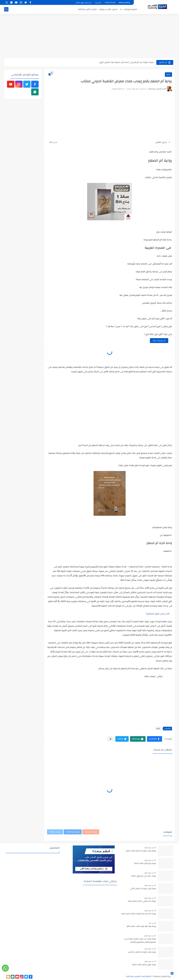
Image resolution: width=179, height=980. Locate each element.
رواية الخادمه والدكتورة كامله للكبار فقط (139, 914)
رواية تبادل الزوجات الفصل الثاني (143, 889)
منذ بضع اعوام (149, 848)
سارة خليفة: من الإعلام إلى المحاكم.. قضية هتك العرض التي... (126, 62)
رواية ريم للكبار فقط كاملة (145, 864)
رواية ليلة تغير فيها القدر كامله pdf (141, 926)
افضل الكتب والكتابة (87, 9)
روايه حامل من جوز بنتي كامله (143, 876)
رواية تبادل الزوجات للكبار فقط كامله (141, 851)
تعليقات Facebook (73, 832)
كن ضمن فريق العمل (83, 3)
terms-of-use (110, 3)
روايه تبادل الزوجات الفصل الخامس (142, 952)
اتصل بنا (98, 3)
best (168, 75)
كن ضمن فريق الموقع (158, 614)
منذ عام (151, 923)
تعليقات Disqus (55, 832)
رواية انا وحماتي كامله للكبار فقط (142, 901)
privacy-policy (124, 3)
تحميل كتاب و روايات (108, 9)
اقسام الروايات (130, 9)
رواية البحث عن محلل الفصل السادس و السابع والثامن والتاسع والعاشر (140, 941)
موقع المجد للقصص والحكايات (138, 976)
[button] (155, 739)
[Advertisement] (89, 36)
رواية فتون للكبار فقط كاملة (144, 965)
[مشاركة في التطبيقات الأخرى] (111, 739)
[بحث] (6, 9)
